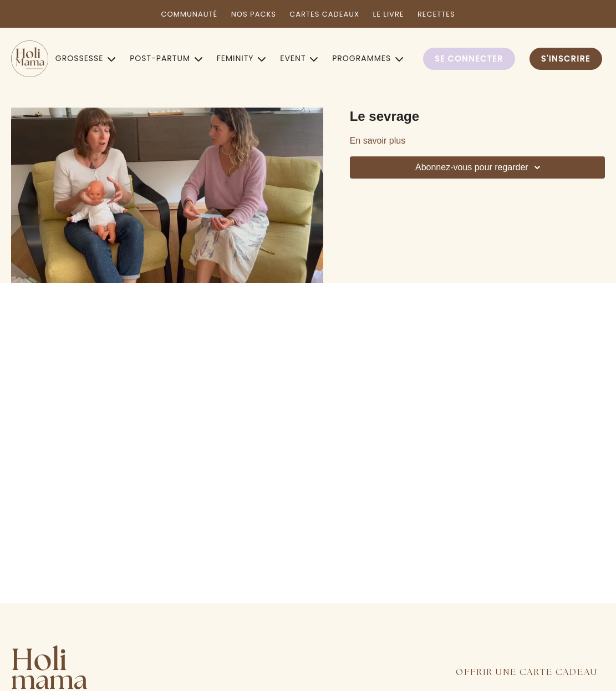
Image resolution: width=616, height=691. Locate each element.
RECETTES (436, 14)
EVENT (299, 58)
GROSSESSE (85, 58)
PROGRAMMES (368, 58)
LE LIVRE (389, 14)
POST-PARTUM (166, 58)
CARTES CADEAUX (324, 14)
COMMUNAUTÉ (189, 14)
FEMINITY (241, 58)
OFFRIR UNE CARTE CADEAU (527, 672)
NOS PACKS (254, 14)
